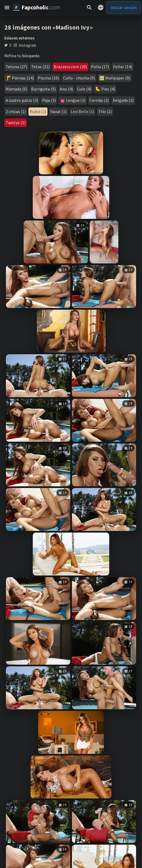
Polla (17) (100, 67)
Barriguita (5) (43, 89)
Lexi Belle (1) (82, 111)
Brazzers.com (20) (70, 67)
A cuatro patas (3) (22, 100)
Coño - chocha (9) (79, 78)
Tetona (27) (16, 67)
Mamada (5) (16, 89)
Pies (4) (108, 89)
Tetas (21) (40, 67)
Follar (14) (123, 67)
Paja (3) (49, 100)
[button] (7, 8)
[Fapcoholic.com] (37, 7)
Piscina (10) (48, 78)
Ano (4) (66, 89)
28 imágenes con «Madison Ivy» (49, 27)
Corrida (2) (99, 100)
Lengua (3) (76, 100)
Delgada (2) (123, 100)
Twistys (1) (16, 122)
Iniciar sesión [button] (124, 7)
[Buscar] (89, 8)
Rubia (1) (38, 111)
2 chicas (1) (16, 111)
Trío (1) (105, 111)
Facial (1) (58, 111)
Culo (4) (84, 89)
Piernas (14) (23, 78)
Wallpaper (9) (118, 78)
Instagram (28, 45)
